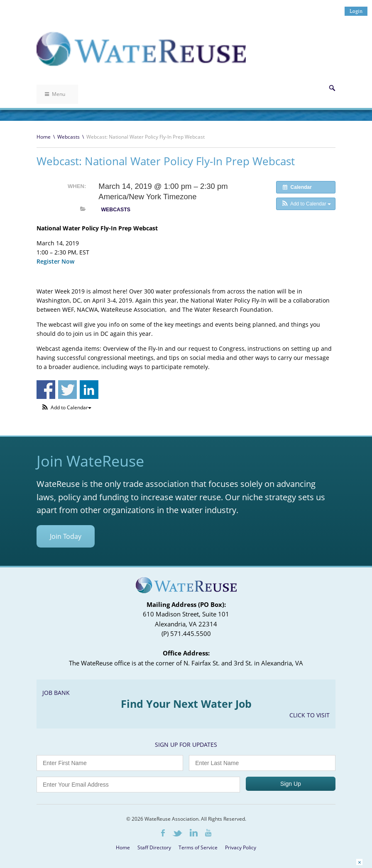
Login (356, 11)
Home (44, 137)
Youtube (208, 833)
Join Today (66, 536)
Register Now (55, 261)
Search (332, 88)
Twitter (177, 833)
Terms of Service (198, 847)
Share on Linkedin (89, 390)
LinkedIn (194, 833)
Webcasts (69, 137)
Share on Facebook (46, 390)
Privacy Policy (241, 847)
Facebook (163, 833)
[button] (306, 204)
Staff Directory (154, 847)
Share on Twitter (67, 390)
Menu (55, 94)
